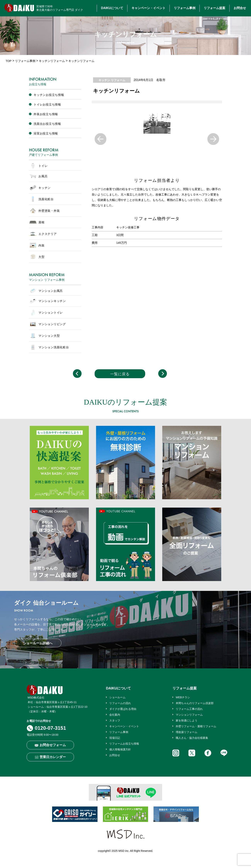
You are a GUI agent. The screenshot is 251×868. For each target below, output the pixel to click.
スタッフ (115, 720)
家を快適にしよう (187, 720)
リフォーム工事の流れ (189, 709)
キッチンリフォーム (52, 61)
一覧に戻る (120, 374)
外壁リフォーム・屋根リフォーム (196, 726)
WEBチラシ (183, 697)
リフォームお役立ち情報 (124, 744)
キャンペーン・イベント (148, 8)
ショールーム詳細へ (38, 643)
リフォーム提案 (215, 8)
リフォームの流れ (120, 703)
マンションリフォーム (189, 715)
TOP (9, 61)
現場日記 (115, 738)
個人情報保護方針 (120, 749)
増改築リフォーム (187, 732)
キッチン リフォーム (112, 80)
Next (213, 139)
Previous (100, 139)
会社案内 (115, 715)
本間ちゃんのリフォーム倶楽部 (195, 703)
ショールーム (117, 697)
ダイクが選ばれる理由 (123, 709)
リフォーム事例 (185, 8)
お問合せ (240, 8)
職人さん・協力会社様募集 (192, 738)
